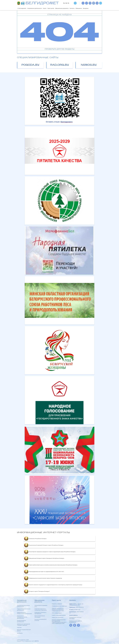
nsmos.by (89, 65)
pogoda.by (30, 65)
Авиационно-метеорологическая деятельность (22, 617)
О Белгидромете (23, 8)
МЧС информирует (57, 613)
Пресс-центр (55, 8)
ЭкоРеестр (20, 633)
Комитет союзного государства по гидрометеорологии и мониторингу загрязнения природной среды (53, 585)
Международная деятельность (21, 621)
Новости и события (57, 604)
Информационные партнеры (59, 606)
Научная (19, 628)
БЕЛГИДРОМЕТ (42, 3)
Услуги (48, 8)
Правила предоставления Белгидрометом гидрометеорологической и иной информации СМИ (59, 622)
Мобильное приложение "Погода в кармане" (23, 625)
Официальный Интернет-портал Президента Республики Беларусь (44, 559)
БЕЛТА (37, 641)
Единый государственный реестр (24, 630)
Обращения (87, 8)
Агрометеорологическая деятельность (23, 606)
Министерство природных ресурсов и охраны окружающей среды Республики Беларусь (50, 552)
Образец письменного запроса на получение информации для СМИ (58, 610)
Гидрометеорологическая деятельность (24, 610)
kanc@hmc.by (77, 610)
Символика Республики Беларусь (35, 539)
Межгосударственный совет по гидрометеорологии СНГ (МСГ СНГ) (44, 572)
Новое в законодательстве (59, 615)
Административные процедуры (40, 617)
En (68, 3)
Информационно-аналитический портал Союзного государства (43, 578)
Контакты (80, 8)
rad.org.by (60, 65)
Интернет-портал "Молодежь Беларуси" (37, 592)
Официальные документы (68, 8)
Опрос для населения (58, 618)
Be (66, 3)
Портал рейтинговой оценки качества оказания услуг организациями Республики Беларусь (51, 565)
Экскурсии (95, 8)
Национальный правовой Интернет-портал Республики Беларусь (44, 545)
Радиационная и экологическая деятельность (24, 613)
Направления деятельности (37, 8)
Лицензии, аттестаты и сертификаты (40, 613)
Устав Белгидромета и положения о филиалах (41, 610)
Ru (64, 3)
